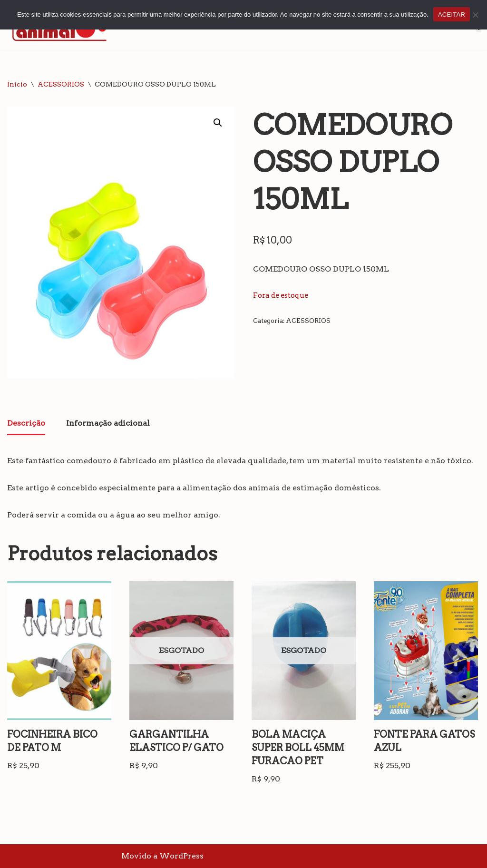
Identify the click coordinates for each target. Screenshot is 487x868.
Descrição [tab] (26, 423)
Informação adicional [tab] (108, 423)
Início (17, 84)
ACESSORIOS (61, 84)
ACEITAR (452, 15)
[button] (218, 123)
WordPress (181, 856)
